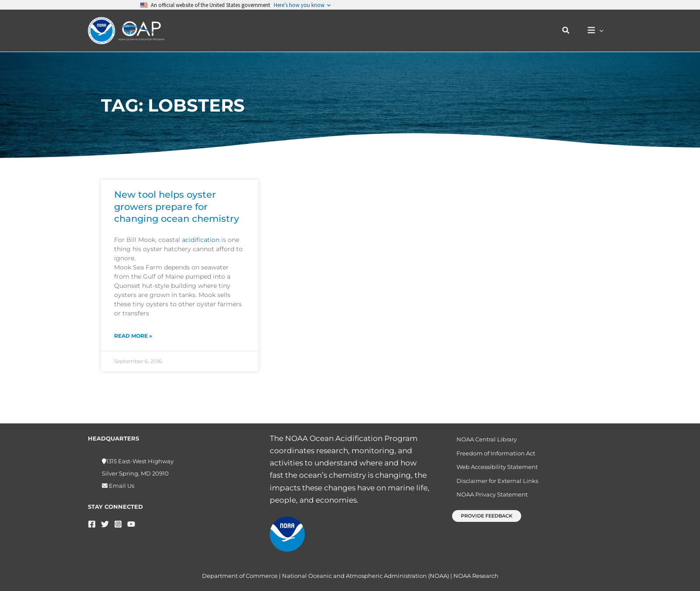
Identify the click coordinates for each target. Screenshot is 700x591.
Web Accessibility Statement (494, 469)
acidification (201, 240)
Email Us (121, 486)
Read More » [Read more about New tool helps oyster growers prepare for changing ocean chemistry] (133, 336)
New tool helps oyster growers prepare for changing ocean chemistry (177, 206)
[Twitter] (105, 524)
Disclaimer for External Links (494, 484)
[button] (571, 31)
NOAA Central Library (484, 440)
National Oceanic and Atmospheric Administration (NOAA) (366, 576)
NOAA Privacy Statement (489, 500)
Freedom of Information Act (493, 455)
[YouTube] (131, 524)
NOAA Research (476, 576)
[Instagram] (118, 524)
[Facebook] (92, 524)
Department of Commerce (240, 576)
